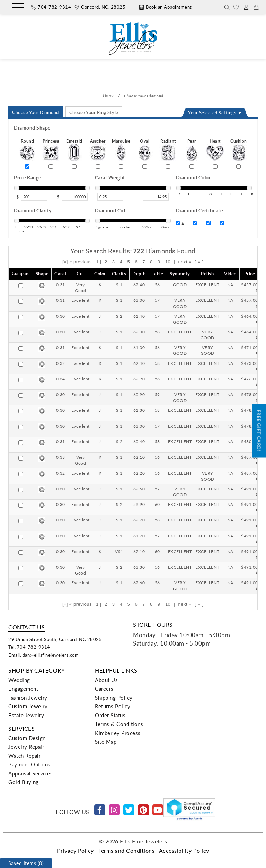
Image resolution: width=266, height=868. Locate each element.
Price (250, 274)
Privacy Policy (76, 851)
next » (185, 262)
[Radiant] (168, 166)
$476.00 (250, 382)
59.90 (139, 504)
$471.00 (250, 350)
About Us (106, 680)
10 (168, 262)
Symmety (180, 274)
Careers (104, 689)
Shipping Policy (114, 698)
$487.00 (250, 460)
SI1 (119, 284)
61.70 (139, 536)
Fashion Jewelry (28, 698)
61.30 (139, 347)
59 (157, 394)
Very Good (80, 287)
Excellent (81, 300)
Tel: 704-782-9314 (29, 647)
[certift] (178, 223)
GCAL (197, 223)
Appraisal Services (30, 773)
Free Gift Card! (259, 431)
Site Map (106, 742)
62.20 (139, 473)
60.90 (139, 394)
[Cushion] (238, 166)
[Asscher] (98, 166)
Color (100, 274)
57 (157, 300)
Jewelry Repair (26, 747)
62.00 (139, 332)
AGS (182, 223)
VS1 (119, 551)
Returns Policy (113, 706)
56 (157, 284)
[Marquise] (121, 166)
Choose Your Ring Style (94, 112)
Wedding (19, 680)
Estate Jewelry (26, 715)
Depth (139, 274)
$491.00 (250, 492)
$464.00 (250, 319)
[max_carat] (156, 197)
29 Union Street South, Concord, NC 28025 (55, 639)
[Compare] (21, 286)
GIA (210, 223)
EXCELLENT (207, 284)
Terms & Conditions (119, 724)
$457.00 (250, 288)
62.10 (139, 457)
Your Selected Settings (212, 112)
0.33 (61, 457)
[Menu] (18, 8)
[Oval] (145, 166)
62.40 (139, 284)
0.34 (61, 379)
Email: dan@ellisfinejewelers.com (43, 655)
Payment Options (29, 764)
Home (109, 95)
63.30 (139, 567)
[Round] (27, 166)
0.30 (61, 316)
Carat (61, 274)
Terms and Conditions (126, 851)
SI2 (119, 316)
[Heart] (215, 166)
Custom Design (27, 738)
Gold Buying (24, 782)
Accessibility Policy (184, 851)
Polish (207, 274)
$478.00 (250, 397)
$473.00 (250, 366)
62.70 (139, 520)
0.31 (61, 284)
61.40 (139, 316)
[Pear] (192, 166)
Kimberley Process (118, 733)
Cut (81, 274)
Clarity (119, 274)
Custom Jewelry (28, 706)
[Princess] (51, 166)
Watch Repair (24, 756)
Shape (42, 274)
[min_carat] (110, 197)
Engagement (23, 689)
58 (157, 332)
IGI (224, 223)
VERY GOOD (180, 303)
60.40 (139, 441)
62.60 (139, 489)
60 (157, 504)
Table (158, 274)
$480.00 (250, 445)
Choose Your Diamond (36, 112)
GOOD (180, 284)
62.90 (139, 379)
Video (230, 274)
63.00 (139, 300)
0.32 (61, 363)
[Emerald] (74, 166)
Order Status (110, 715)
